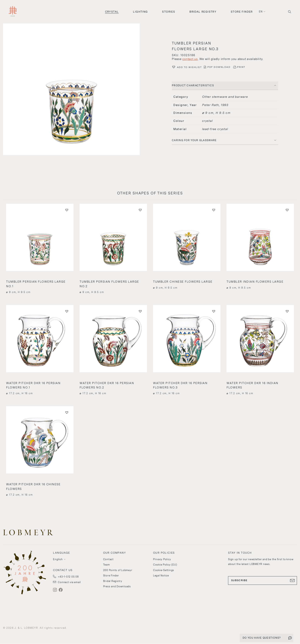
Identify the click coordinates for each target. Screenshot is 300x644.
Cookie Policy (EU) (165, 565)
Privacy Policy (162, 559)
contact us (190, 59)
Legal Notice (161, 576)
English (58, 559)
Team (106, 565)
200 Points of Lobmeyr (118, 570)
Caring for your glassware (194, 140)
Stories (169, 12)
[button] (75, 90)
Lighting (140, 12)
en (261, 12)
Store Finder (242, 12)
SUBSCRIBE (262, 580)
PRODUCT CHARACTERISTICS (193, 85)
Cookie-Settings (164, 570)
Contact (108, 559)
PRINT (241, 67)
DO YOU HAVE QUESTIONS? (262, 638)
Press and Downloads (117, 586)
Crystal (112, 12)
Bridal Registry (203, 12)
